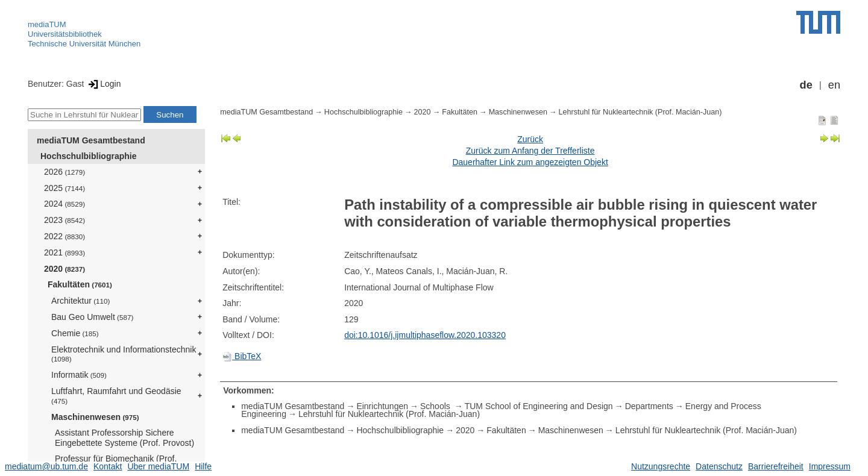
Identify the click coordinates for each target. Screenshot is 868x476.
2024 (64, 204)
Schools (436, 406)
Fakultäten (80, 284)
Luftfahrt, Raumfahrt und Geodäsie (116, 396)
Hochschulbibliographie (88, 156)
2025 (64, 188)
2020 (64, 269)
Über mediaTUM (158, 466)
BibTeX (242, 356)
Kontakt (108, 466)
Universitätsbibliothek (65, 34)
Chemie (75, 333)
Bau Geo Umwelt (92, 317)
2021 (64, 252)
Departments (649, 406)
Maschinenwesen (95, 417)
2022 (64, 236)
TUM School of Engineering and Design (539, 406)
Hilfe (203, 466)
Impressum (830, 466)
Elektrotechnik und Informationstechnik (124, 354)
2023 (64, 220)
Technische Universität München (84, 44)
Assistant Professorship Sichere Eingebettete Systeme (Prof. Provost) (124, 438)
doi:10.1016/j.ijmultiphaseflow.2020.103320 (425, 335)
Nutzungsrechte (661, 466)
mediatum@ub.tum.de (46, 466)
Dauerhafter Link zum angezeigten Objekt (530, 162)
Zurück (530, 139)
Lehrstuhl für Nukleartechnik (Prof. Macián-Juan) (640, 112)
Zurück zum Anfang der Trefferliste (530, 151)
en (834, 85)
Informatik (79, 375)
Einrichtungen (382, 406)
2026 (64, 172)
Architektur (80, 301)
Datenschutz (719, 466)
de (806, 85)
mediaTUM (47, 24)
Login (103, 84)
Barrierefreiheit (776, 466)
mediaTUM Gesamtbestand (91, 140)
